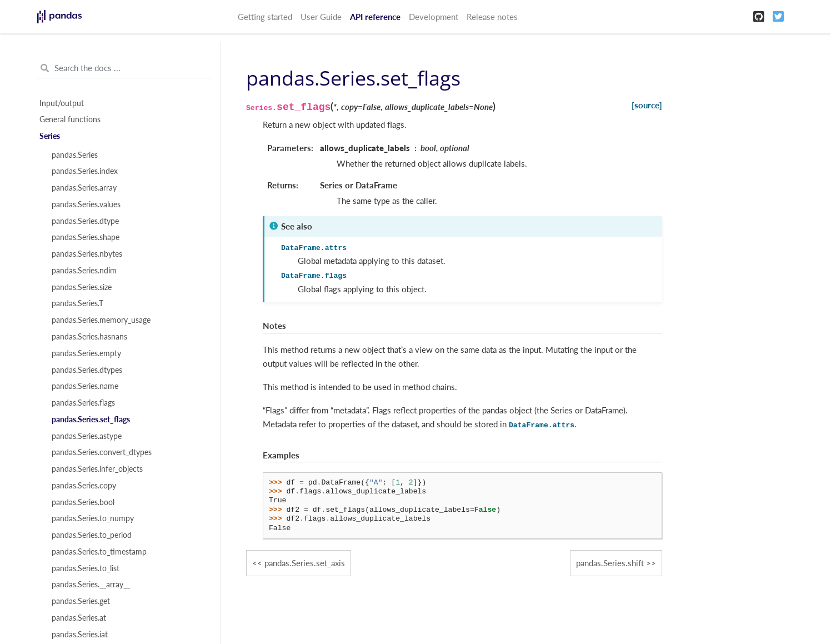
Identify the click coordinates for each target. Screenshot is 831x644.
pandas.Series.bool (83, 502)
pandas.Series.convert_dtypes (102, 452)
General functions (70, 119)
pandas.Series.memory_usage (101, 320)
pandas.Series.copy (84, 486)
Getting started (265, 17)
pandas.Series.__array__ (91, 585)
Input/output (62, 103)
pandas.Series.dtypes (87, 370)
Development (434, 17)
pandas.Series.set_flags (91, 420)
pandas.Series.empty (86, 353)
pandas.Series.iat (80, 635)
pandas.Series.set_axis (305, 563)
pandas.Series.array (84, 188)
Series (50, 136)
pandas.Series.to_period (92, 535)
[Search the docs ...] (124, 68)
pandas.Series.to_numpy (93, 518)
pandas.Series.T (77, 303)
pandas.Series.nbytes (87, 254)
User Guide (321, 17)
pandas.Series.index (85, 171)
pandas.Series (75, 155)
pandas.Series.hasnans (89, 337)
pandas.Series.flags (83, 403)
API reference (375, 17)
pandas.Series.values (86, 204)
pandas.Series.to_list (86, 568)
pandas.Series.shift (610, 563)
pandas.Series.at (79, 618)
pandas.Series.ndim (84, 271)
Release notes (492, 17)
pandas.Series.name (85, 386)
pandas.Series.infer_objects (97, 469)
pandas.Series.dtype (85, 221)
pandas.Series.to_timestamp (99, 552)
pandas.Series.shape (86, 237)
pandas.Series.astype (87, 436)
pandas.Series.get (81, 601)
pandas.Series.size (82, 287)
